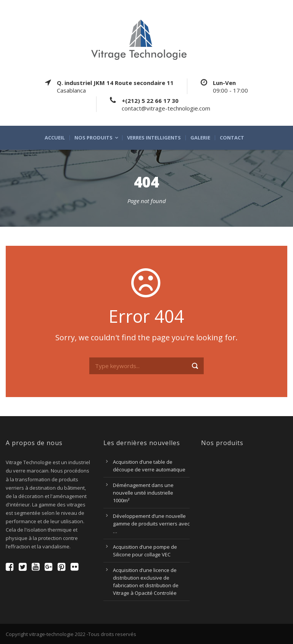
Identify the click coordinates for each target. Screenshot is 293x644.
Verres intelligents (154, 138)
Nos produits (93, 138)
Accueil (55, 138)
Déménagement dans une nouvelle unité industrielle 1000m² (143, 493)
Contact (232, 138)
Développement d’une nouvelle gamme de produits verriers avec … (151, 524)
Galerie (200, 138)
